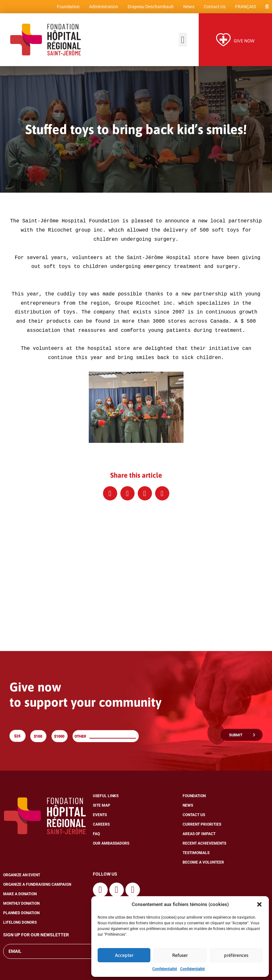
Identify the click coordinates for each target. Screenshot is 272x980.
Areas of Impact (199, 836)
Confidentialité (165, 969)
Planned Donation (21, 915)
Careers (101, 826)
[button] (259, 904)
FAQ (96, 836)
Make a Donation (20, 896)
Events (100, 817)
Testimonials (196, 855)
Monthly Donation (21, 905)
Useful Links (106, 798)
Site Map (102, 807)
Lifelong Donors (20, 924)
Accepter (124, 955)
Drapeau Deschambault (149, 8)
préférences (236, 955)
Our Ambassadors (111, 845)
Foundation (67, 8)
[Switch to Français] (244, 8)
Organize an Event (22, 877)
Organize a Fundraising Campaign (37, 886)
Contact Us (213, 8)
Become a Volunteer (203, 864)
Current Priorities (202, 826)
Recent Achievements (204, 845)
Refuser (180, 955)
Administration (102, 8)
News (187, 8)
